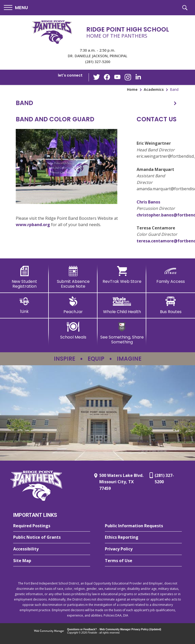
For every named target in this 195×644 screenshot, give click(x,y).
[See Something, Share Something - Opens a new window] (122, 333)
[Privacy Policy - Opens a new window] (143, 549)
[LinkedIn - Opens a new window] (138, 77)
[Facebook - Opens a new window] (107, 77)
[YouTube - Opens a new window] (118, 77)
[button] (16, 8)
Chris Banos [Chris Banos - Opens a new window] (148, 202)
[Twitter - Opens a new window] (97, 77)
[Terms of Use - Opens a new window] (143, 561)
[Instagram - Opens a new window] (128, 77)
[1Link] (24, 305)
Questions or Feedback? (82, 629)
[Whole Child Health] (122, 305)
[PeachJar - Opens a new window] (73, 305)
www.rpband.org (33, 225)
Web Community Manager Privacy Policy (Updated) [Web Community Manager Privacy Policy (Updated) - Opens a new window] (130, 629)
